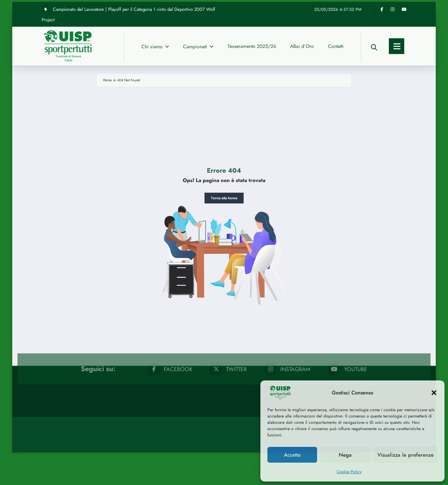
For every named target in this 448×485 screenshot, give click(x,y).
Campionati (198, 10)
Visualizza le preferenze (405, 455)
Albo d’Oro (302, 9)
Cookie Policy (349, 472)
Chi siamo (155, 10)
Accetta (292, 455)
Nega (345, 455)
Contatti (336, 9)
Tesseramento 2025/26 (252, 9)
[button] (434, 393)
